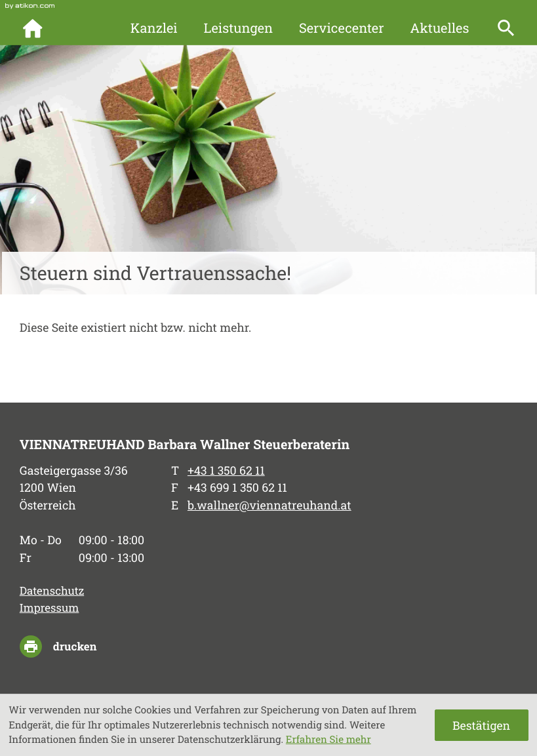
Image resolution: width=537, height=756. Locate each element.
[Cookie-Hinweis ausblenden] (482, 725)
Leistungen (238, 28)
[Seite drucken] (68, 647)
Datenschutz (52, 590)
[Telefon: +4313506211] (226, 470)
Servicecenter (342, 28)
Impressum (50, 607)
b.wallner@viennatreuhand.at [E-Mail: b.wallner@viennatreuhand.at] (269, 505)
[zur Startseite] (42, 28)
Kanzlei (154, 28)
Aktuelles (439, 28)
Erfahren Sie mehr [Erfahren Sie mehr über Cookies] (328, 740)
